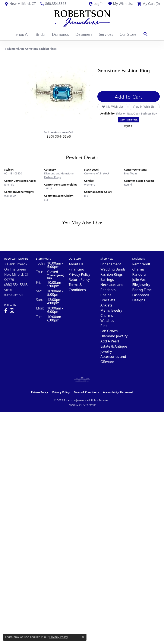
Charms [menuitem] (107, 315)
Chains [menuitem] (106, 295)
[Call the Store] (16, 285)
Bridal (41, 34)
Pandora (139, 274)
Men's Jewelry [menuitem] (111, 310)
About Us (76, 264)
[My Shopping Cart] (149, 4)
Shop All (22, 34)
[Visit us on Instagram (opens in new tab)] (12, 311)
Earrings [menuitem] (107, 280)
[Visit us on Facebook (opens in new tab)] (6, 311)
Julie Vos (139, 280)
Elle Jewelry (141, 285)
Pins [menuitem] (104, 326)
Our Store (128, 34)
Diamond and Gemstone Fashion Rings (32, 49)
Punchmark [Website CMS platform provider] (89, 405)
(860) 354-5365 (58, 136)
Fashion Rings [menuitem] (111, 274)
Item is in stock (129, 120)
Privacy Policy (80, 274)
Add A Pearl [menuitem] (110, 341)
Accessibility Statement (118, 392)
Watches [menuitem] (107, 321)
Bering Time (142, 290)
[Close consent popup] (83, 637)
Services (106, 34)
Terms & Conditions (86, 392)
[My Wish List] (120, 4)
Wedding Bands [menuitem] (113, 269)
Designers (84, 34)
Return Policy (79, 280)
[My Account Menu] (96, 4)
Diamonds (60, 34)
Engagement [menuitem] (111, 264)
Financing (77, 269)
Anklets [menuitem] (106, 305)
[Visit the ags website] (82, 379)
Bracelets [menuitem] (108, 300)
